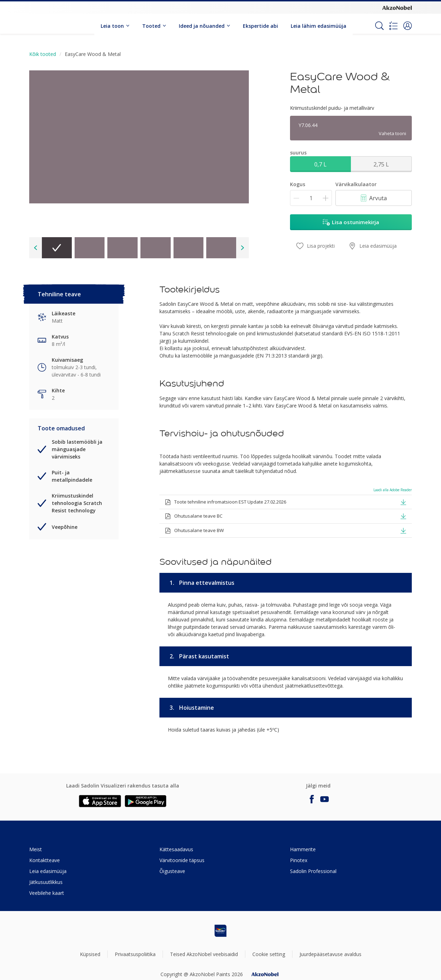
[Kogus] (311, 198)
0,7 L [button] (320, 164)
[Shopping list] (393, 26)
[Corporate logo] (397, 7)
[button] (408, 26)
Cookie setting (269, 954)
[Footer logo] (221, 931)
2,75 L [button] (381, 164)
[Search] (379, 26)
